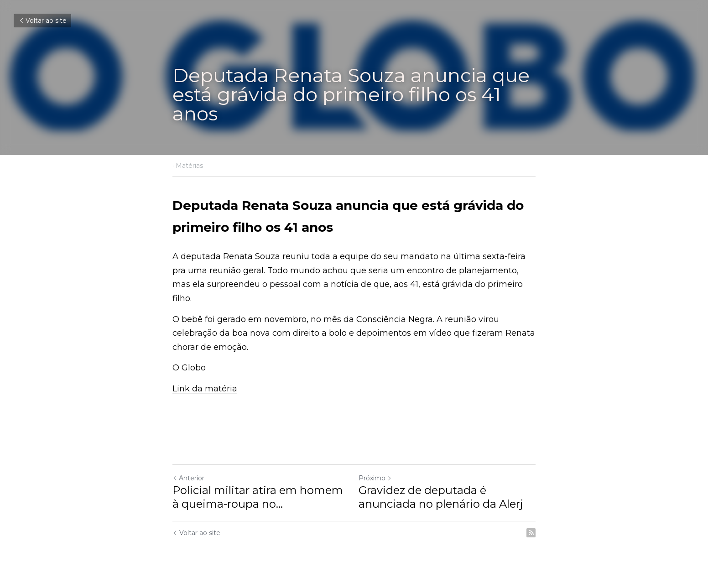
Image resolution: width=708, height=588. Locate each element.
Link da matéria (205, 389)
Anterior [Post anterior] (188, 478)
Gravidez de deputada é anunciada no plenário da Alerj (441, 497)
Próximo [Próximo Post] (375, 478)
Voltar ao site (42, 21)
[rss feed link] (531, 533)
